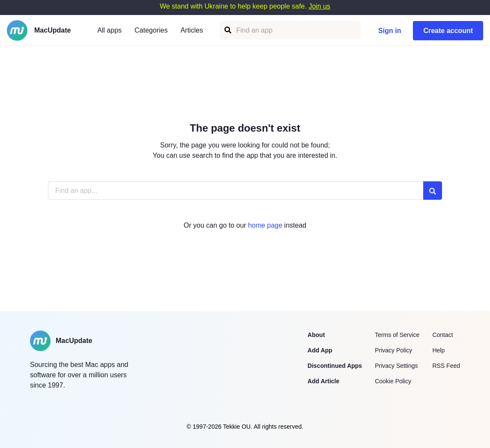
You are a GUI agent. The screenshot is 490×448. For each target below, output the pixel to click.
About (316, 335)
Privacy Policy (393, 350)
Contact (442, 335)
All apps (109, 30)
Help (438, 350)
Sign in (390, 31)
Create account (448, 31)
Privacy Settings (396, 366)
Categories (151, 30)
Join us (319, 6)
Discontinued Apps (335, 366)
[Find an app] (227, 30)
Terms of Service (397, 335)
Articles (191, 30)
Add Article (323, 381)
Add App (320, 350)
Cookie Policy (393, 381)
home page (265, 225)
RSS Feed (446, 366)
